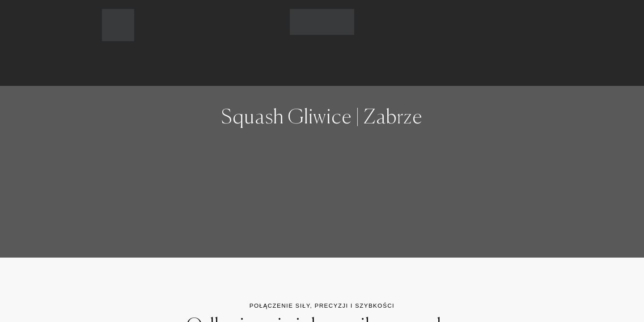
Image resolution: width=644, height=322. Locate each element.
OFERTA (211, 53)
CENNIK (252, 53)
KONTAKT (430, 53)
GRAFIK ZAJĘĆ (299, 53)
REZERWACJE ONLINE (365, 53)
